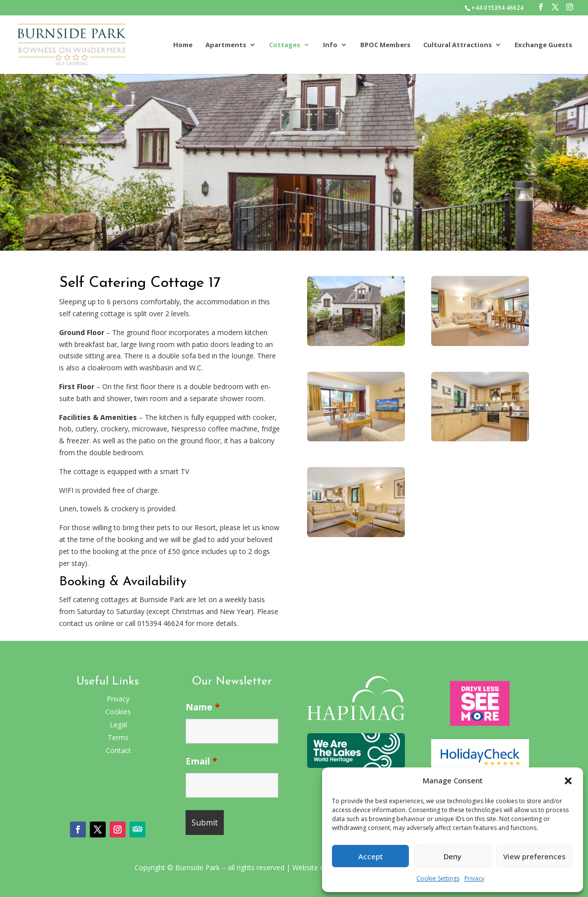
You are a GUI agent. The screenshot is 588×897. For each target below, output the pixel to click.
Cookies (118, 712)
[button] (568, 781)
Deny (453, 856)
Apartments (226, 45)
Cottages (285, 45)
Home (183, 45)
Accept (371, 856)
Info (330, 45)
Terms (118, 737)
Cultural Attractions (457, 45)
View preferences (534, 856)
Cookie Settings (438, 878)
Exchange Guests (543, 45)
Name (203, 707)
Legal (118, 724)
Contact (118, 750)
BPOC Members (385, 45)
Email (201, 761)
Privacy (474, 878)
